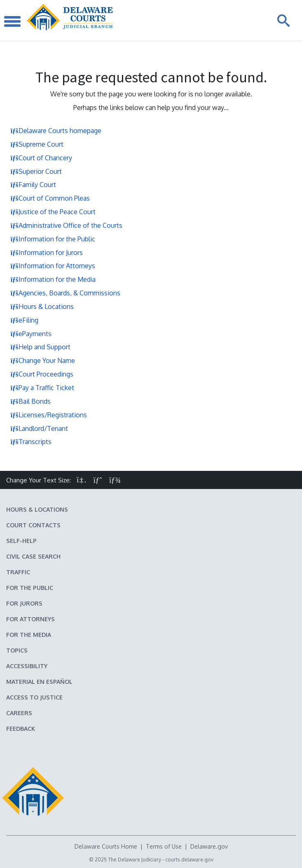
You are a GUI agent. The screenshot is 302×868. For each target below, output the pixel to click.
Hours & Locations (42, 306)
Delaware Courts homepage (56, 131)
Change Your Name (43, 360)
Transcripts (31, 442)
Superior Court (36, 171)
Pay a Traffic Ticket (42, 388)
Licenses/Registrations (49, 415)
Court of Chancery (41, 158)
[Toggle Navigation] (12, 20)
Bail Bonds (30, 401)
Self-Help (21, 541)
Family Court (33, 185)
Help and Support (40, 347)
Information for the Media (53, 279)
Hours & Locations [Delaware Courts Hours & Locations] (37, 509)
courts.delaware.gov (189, 860)
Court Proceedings (42, 374)
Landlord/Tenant (39, 428)
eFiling (24, 320)
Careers (19, 713)
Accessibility (27, 666)
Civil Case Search (33, 556)
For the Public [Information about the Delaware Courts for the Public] (30, 588)
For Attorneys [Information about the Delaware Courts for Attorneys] (30, 619)
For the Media (29, 635)
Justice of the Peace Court (53, 212)
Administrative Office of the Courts (66, 225)
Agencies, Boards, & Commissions (65, 293)
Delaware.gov (209, 846)
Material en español (39, 682)
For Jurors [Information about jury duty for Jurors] (24, 603)
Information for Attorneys (53, 266)
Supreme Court (37, 144)
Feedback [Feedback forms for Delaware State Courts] (21, 729)
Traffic (18, 572)
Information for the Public (53, 239)
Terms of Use (164, 846)
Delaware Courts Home (106, 846)
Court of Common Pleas (50, 198)
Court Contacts (33, 525)
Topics (17, 650)
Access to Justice (34, 697)
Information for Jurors (47, 253)
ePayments (31, 334)
